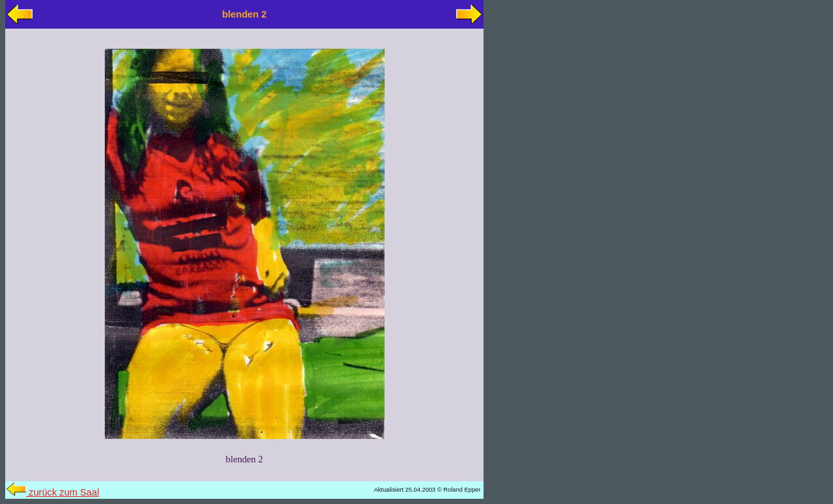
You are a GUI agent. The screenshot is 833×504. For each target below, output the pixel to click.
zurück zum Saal (53, 492)
